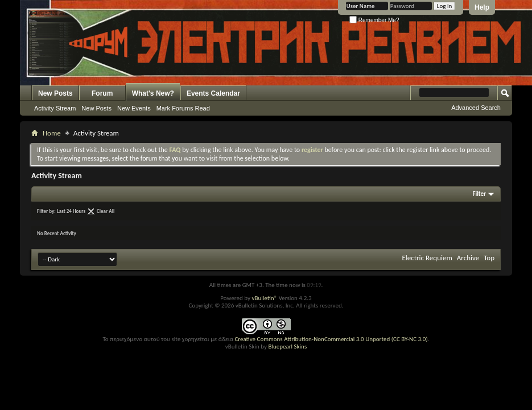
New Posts (55, 93)
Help (482, 7)
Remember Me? (374, 20)
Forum (102, 93)
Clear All (106, 211)
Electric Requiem (427, 258)
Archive (468, 258)
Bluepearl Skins (287, 347)
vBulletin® (264, 298)
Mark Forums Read (183, 108)
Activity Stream (55, 108)
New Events (134, 108)
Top (489, 258)
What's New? (153, 93)
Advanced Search (476, 108)
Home (52, 133)
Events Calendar (213, 93)
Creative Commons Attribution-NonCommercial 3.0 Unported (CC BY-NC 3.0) (331, 339)
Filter (479, 194)
